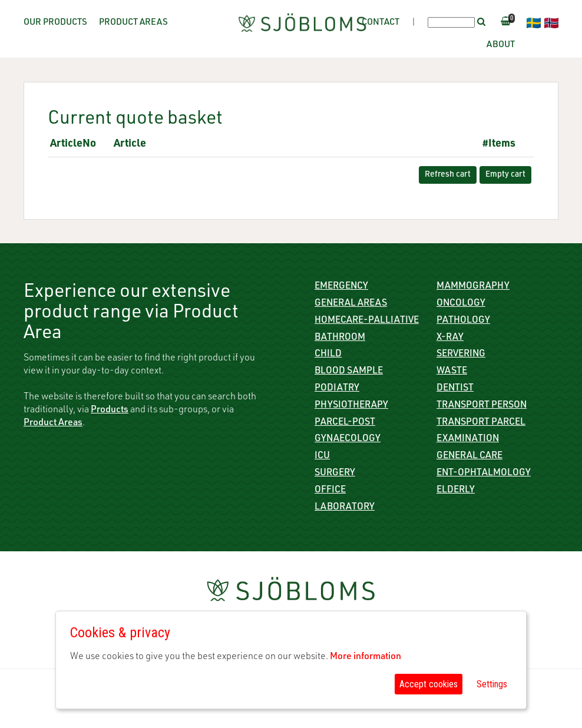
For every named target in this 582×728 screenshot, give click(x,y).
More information (366, 657)
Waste (452, 372)
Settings (492, 684)
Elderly (456, 491)
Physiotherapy (351, 406)
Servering (461, 355)
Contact (381, 23)
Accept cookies (429, 684)
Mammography (473, 287)
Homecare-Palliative (367, 321)
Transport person (482, 406)
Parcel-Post (345, 423)
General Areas (351, 304)
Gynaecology (348, 439)
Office (330, 491)
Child (328, 355)
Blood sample (349, 372)
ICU (322, 456)
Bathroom (340, 338)
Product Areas (133, 23)
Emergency (341, 287)
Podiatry (337, 389)
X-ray (450, 338)
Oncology (461, 304)
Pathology (463, 321)
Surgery (335, 474)
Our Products (55, 23)
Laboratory (345, 508)
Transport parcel (481, 423)
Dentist (455, 389)
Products (110, 411)
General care (469, 456)
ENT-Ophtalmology (484, 474)
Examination (468, 439)
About (501, 45)
